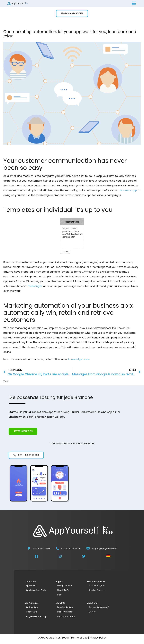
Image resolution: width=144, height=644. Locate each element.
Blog (59, 595)
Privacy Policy (98, 638)
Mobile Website (65, 612)
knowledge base (79, 359)
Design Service (65, 585)
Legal (65, 638)
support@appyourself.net (104, 549)
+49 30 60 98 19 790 (71, 549)
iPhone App (31, 612)
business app (128, 190)
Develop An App (65, 607)
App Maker (31, 585)
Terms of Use (79, 638)
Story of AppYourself (99, 607)
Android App (32, 607)
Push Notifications (66, 616)
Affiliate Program (97, 585)
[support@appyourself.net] (88, 548)
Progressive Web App (36, 616)
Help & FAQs (63, 590)
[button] (72, 14)
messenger (35, 286)
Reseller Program (97, 590)
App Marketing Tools (36, 590)
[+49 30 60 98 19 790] (58, 548)
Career (92, 612)
